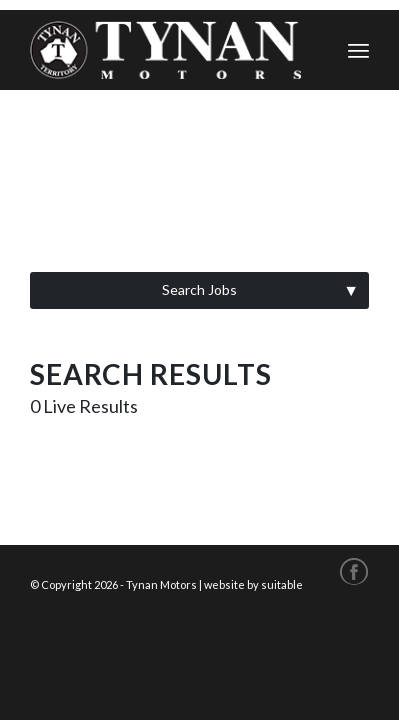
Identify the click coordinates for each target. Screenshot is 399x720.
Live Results (84, 406)
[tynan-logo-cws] (165, 50)
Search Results (151, 374)
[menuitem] (358, 50)
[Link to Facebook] (354, 570)
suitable (282, 584)
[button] (199, 290)
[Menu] (358, 50)
